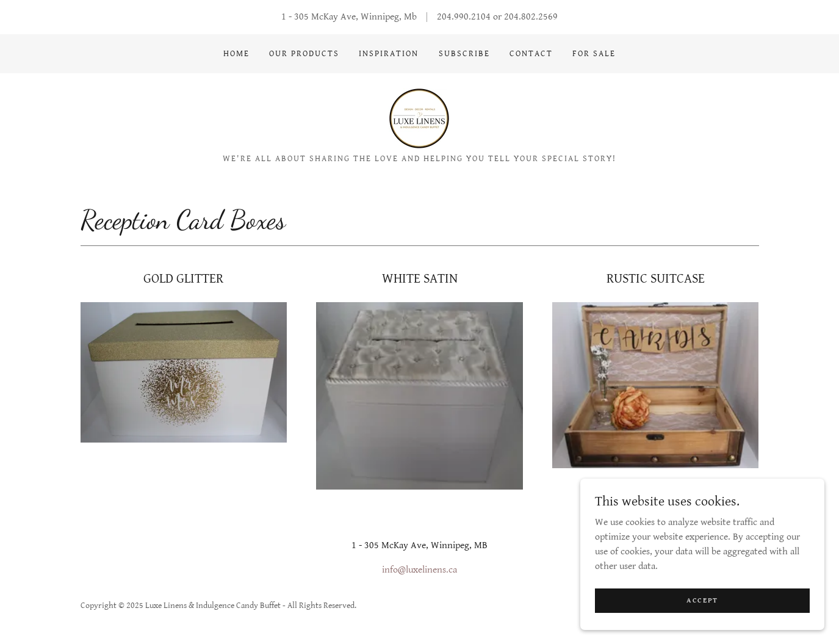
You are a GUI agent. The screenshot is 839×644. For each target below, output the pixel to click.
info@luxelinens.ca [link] (419, 570)
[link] (419, 118)
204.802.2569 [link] (531, 17)
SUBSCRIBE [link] (464, 54)
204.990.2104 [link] (464, 17)
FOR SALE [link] (594, 54)
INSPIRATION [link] (389, 54)
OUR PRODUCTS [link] (304, 54)
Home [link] (236, 54)
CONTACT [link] (531, 54)
